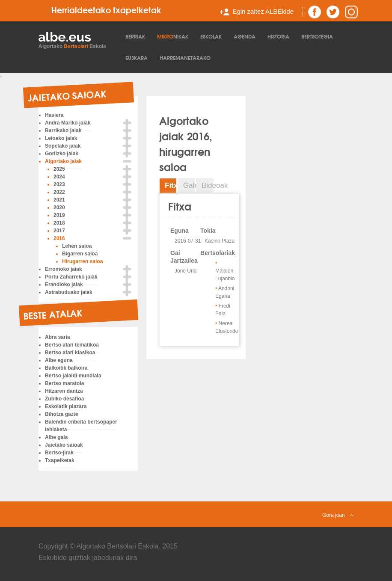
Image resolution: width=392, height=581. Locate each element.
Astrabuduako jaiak (69, 292)
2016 (59, 238)
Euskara (137, 58)
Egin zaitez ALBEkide (263, 11)
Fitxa (171, 185)
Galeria (189, 185)
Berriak (135, 36)
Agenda (245, 36)
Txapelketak (60, 460)
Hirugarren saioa (82, 261)
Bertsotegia (317, 36)
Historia (278, 36)
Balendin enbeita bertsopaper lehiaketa (81, 426)
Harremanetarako (185, 58)
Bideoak (208, 185)
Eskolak (211, 36)
